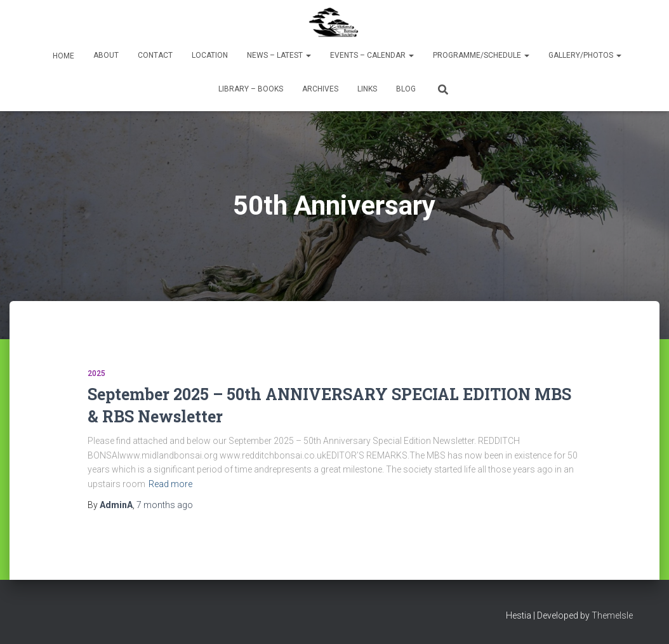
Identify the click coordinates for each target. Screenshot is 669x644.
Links (367, 89)
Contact (155, 55)
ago (165, 505)
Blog (406, 89)
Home (63, 56)
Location (210, 55)
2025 (96, 373)
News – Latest (279, 55)
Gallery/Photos (585, 55)
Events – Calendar (372, 55)
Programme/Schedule (481, 55)
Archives (320, 89)
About (106, 55)
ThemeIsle (612, 615)
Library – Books (251, 89)
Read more (170, 484)
